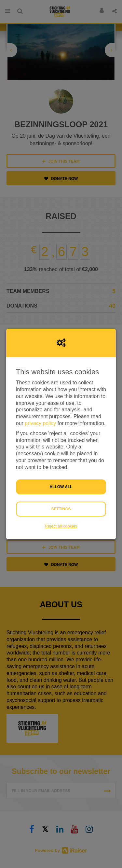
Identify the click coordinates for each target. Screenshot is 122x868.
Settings (61, 509)
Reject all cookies (61, 526)
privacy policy (40, 423)
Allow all (61, 487)
